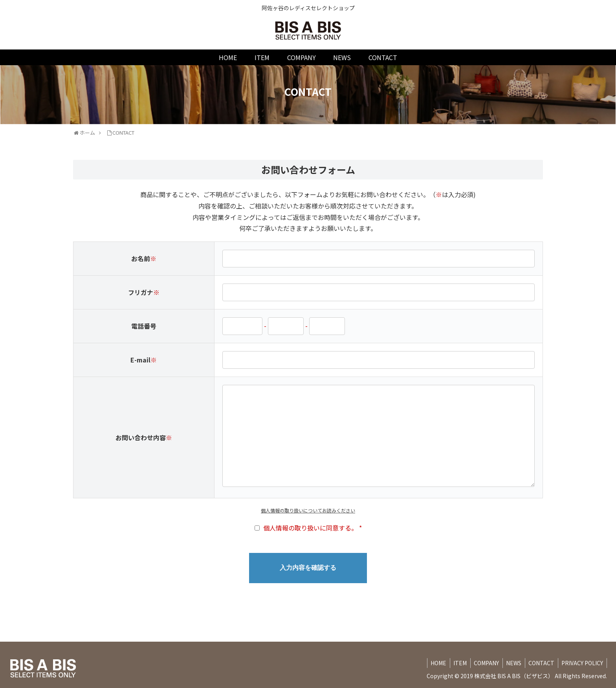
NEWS (511, 663)
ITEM (455, 663)
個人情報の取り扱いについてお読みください (308, 510)
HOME (432, 663)
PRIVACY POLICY (582, 663)
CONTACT (540, 663)
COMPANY (482, 663)
